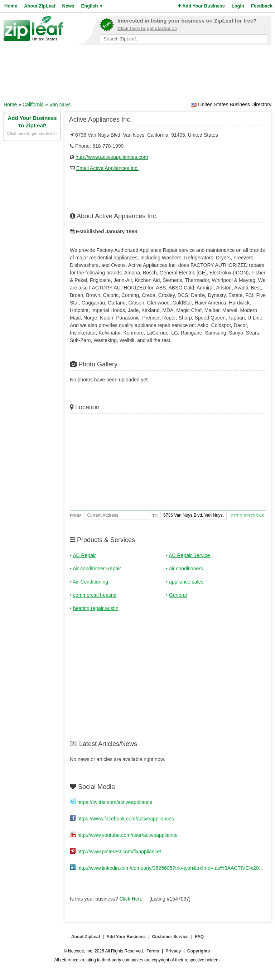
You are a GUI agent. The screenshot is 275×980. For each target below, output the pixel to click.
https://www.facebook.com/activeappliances (126, 819)
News (68, 6)
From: (76, 516)
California (33, 104)
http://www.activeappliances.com (112, 157)
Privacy (173, 951)
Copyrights (199, 951)
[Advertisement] (137, 75)
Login (238, 6)
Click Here (131, 899)
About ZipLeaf (40, 6)
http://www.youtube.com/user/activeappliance (127, 835)
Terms (153, 951)
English (92, 6)
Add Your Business (201, 6)
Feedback (262, 6)
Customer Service (170, 937)
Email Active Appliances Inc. (107, 168)
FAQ (200, 937)
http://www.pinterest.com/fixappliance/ (119, 852)
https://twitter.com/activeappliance (115, 802)
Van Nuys (60, 104)
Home (11, 6)
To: (155, 516)
